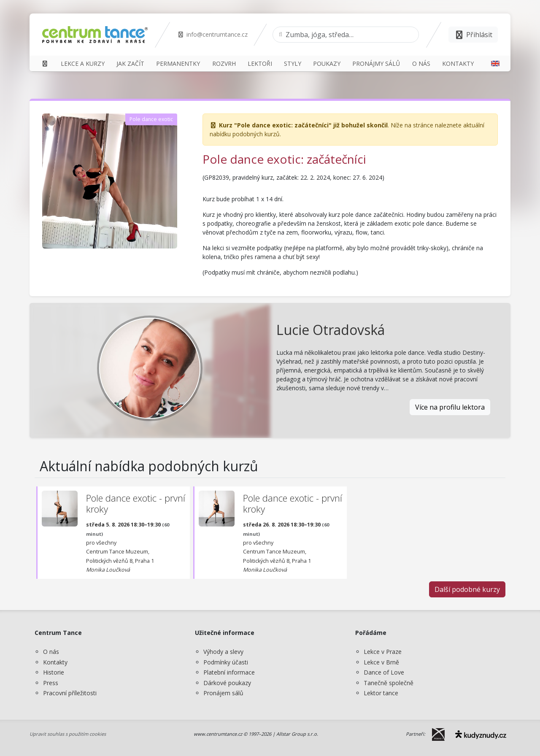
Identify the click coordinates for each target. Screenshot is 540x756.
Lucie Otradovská (331, 330)
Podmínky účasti (226, 662)
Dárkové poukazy (227, 683)
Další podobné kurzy (467, 589)
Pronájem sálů (223, 693)
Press (51, 683)
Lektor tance (381, 693)
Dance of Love (384, 672)
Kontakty (55, 662)
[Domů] (45, 63)
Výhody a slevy (223, 652)
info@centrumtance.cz (212, 34)
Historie (54, 672)
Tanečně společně (389, 683)
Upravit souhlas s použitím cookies (68, 734)
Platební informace (229, 672)
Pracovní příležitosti (70, 693)
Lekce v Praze (383, 652)
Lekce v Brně (381, 662)
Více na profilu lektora (450, 407)
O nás (51, 652)
